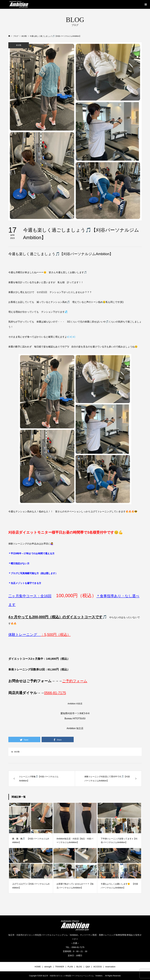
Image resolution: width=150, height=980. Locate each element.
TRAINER (60, 967)
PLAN (70, 967)
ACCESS (98, 967)
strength (48, 967)
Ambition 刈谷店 (75, 704)
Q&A (88, 967)
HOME (38, 967)
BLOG (79, 967)
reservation (110, 967)
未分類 (19, 45)
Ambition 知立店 (75, 728)
